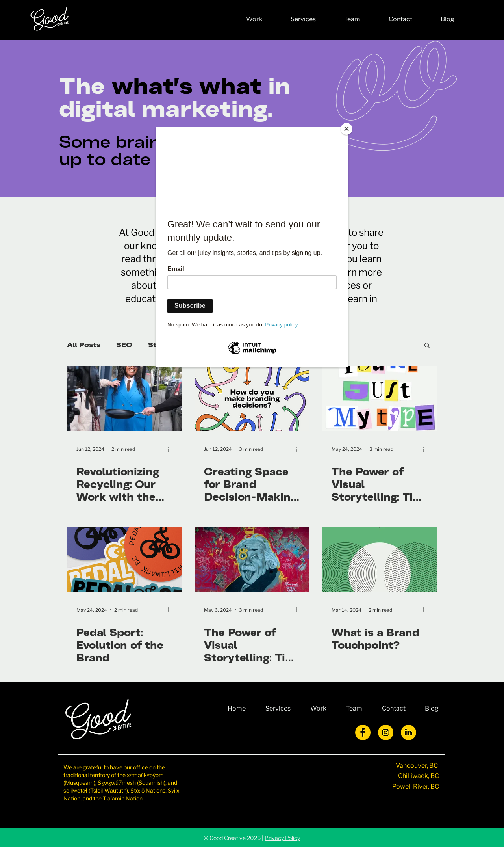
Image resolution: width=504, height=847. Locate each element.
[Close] (346, 129)
